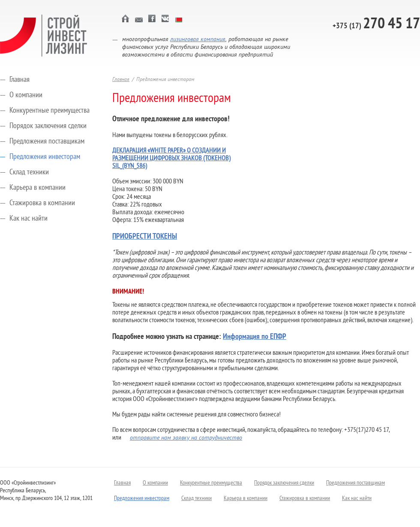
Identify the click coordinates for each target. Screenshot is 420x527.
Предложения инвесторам (45, 157)
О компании (26, 95)
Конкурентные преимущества (49, 111)
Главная (19, 80)
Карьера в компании (37, 188)
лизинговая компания (198, 40)
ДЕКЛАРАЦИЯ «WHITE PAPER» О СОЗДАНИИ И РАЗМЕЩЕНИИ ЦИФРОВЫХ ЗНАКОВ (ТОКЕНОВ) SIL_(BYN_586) (171, 159)
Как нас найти (28, 219)
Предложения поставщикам (47, 142)
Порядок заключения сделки (48, 126)
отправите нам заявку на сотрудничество (186, 438)
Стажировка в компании (42, 203)
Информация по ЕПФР (255, 337)
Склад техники (29, 172)
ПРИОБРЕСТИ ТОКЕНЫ (145, 237)
